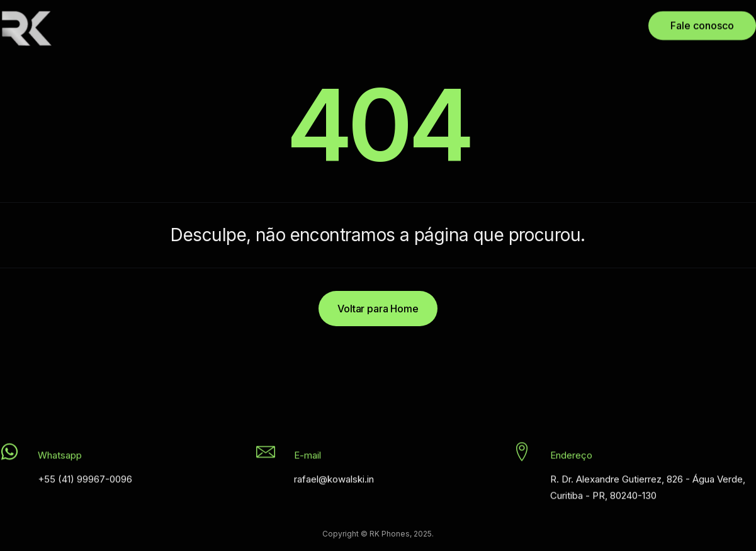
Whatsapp (60, 457)
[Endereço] (522, 454)
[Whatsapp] (9, 454)
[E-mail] (266, 454)
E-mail (307, 457)
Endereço (571, 457)
